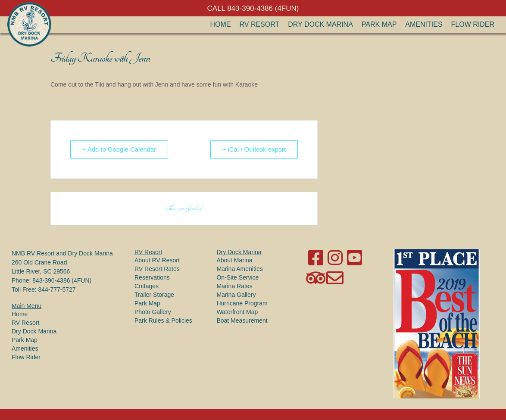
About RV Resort (157, 260)
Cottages (147, 286)
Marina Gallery (236, 295)
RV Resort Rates (157, 269)
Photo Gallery (153, 312)
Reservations (152, 277)
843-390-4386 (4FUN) (62, 280)
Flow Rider (473, 24)
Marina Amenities (239, 269)
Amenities (424, 24)
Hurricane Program (242, 303)
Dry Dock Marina (320, 24)
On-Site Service (237, 277)
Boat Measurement (242, 320)
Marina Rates (234, 286)
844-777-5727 (57, 289)
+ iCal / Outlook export (253, 149)
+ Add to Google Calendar (120, 149)
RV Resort (260, 24)
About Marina (234, 260)
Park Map (379, 24)
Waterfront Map (237, 312)
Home (221, 24)
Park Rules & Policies (163, 320)
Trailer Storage (154, 295)
